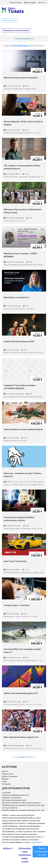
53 (30, 757)
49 (19, 757)
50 (21, 757)
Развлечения (8, 774)
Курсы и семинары (10, 776)
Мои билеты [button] (10, 20)
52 (27, 757)
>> (34, 757)
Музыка (5, 779)
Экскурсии (6, 784)
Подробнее (37, 842)
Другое (5, 771)
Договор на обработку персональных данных (21, 803)
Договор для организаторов (14, 800)
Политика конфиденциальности (15, 795)
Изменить (42, 3)
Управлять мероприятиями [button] (16, 30)
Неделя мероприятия (24, 46)
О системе (6, 793)
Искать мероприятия (24, 39)
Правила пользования (11, 798)
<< (14, 757)
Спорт (4, 781)
